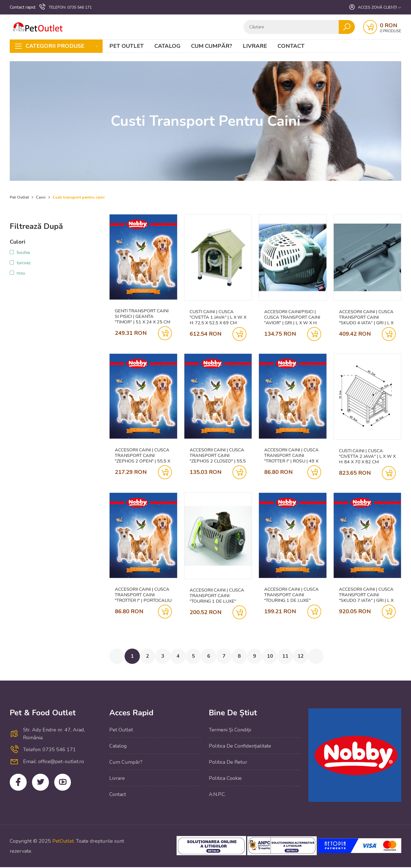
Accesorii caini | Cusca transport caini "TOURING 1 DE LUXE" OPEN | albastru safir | (292, 595)
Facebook (19, 784)
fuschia (23, 253)
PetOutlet (63, 842)
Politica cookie (225, 779)
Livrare (255, 46)
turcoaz (24, 263)
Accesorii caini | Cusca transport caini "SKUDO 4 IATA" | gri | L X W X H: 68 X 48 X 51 (366, 317)
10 (279, 657)
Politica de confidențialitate (240, 747)
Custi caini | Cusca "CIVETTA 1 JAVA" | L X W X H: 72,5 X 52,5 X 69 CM (218, 317)
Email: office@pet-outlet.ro (54, 762)
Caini (41, 197)
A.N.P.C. (217, 795)
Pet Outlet (127, 46)
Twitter (42, 784)
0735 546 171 (65, 7)
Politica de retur (228, 763)
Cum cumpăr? (212, 46)
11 (295, 657)
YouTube (65, 784)
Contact (291, 46)
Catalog (167, 46)
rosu (21, 273)
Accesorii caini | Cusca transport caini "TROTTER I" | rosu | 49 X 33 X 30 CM (291, 456)
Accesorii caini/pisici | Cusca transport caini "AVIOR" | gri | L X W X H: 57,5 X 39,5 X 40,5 (292, 317)
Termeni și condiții (230, 731)
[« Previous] (117, 657)
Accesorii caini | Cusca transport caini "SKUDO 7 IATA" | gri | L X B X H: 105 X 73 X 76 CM (366, 595)
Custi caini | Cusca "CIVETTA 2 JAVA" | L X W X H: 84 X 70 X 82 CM (367, 456)
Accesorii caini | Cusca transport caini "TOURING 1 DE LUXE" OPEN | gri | (217, 596)
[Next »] (327, 657)
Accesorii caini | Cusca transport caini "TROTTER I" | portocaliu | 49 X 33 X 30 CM (143, 595)
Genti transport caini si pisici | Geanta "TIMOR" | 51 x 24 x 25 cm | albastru (143, 316)
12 (311, 657)
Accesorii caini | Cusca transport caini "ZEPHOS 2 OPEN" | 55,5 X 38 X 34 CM (143, 456)
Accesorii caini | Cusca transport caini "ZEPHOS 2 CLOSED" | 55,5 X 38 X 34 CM (218, 456)
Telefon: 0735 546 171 (49, 750)
